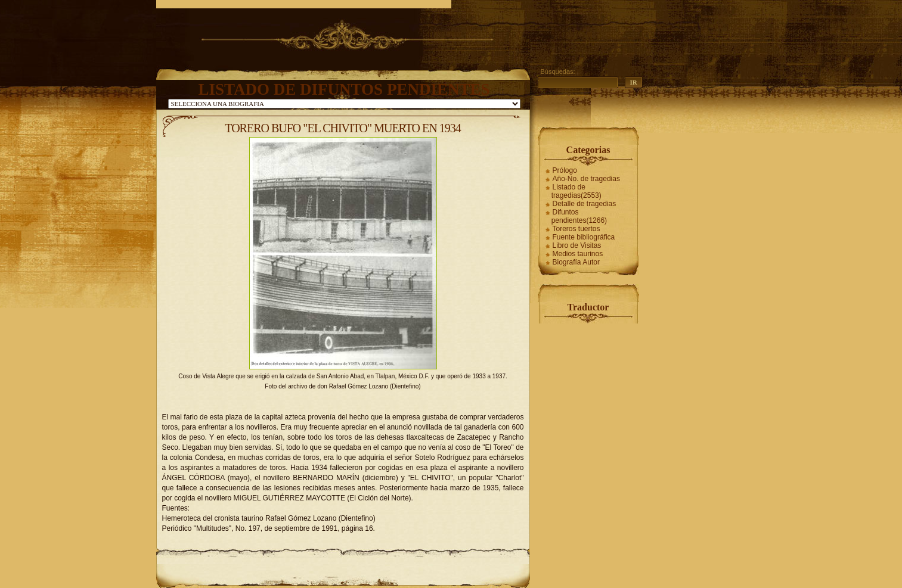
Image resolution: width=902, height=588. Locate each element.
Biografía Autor (576, 262)
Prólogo (565, 170)
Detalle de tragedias (585, 204)
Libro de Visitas (577, 245)
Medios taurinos (578, 254)
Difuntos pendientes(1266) (579, 216)
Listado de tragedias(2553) (576, 191)
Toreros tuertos (576, 229)
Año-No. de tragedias (586, 179)
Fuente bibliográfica (584, 237)
